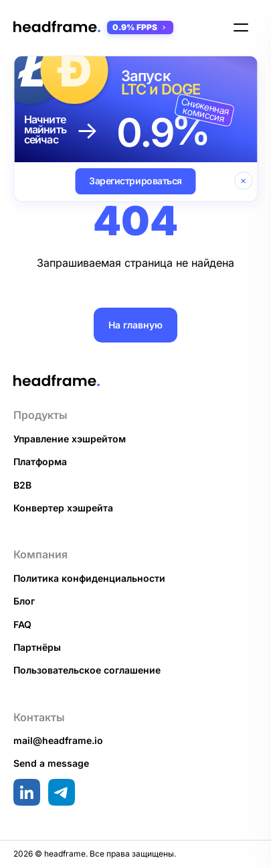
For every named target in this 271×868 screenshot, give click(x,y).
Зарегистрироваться (135, 181)
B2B (22, 485)
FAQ (22, 624)
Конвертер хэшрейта (63, 508)
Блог (24, 601)
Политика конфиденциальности (89, 578)
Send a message (51, 763)
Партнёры (37, 647)
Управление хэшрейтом (70, 439)
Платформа (40, 461)
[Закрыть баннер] (243, 181)
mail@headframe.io (58, 740)
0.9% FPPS (140, 27)
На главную (135, 325)
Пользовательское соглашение (87, 670)
